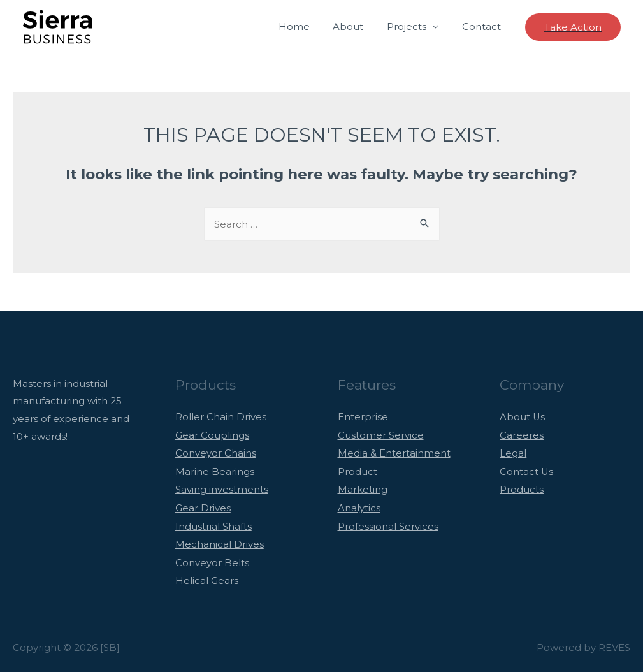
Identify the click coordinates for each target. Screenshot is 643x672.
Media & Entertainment (394, 452)
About (359, 26)
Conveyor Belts (212, 559)
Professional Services (388, 523)
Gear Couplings (212, 435)
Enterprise (363, 417)
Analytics (359, 505)
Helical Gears (207, 577)
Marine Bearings (215, 470)
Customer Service (381, 435)
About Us (523, 417)
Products (522, 487)
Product (358, 470)
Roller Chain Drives (221, 417)
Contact (483, 26)
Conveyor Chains (216, 452)
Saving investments (222, 487)
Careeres (522, 435)
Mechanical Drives (220, 541)
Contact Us (527, 470)
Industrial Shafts (213, 523)
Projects (413, 26)
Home (309, 26)
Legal (513, 452)
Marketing (363, 487)
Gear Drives (203, 505)
